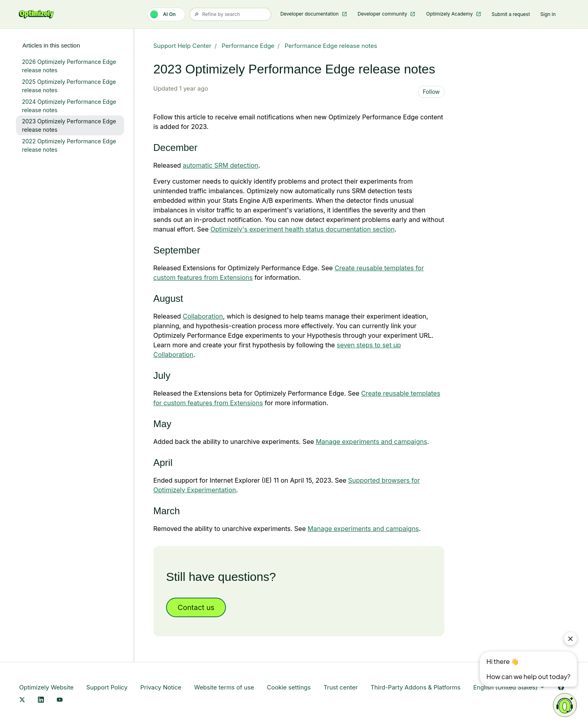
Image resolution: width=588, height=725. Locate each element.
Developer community (383, 14)
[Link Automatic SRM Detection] (221, 165)
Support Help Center (182, 46)
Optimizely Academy (450, 14)
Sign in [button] (548, 14)
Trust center (341, 687)
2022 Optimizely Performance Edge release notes (69, 145)
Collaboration (203, 316)
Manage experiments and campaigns (371, 442)
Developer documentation (310, 14)
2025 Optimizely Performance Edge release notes (69, 86)
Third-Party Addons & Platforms (415, 687)
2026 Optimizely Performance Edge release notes (69, 66)
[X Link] (22, 700)
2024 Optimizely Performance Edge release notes (69, 106)
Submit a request (511, 14)
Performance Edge (248, 46)
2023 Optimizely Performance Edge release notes (69, 125)
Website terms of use (224, 687)
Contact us (196, 607)
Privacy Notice (161, 687)
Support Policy (107, 687)
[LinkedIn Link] (41, 700)
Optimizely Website (46, 687)
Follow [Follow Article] (431, 92)
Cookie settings (289, 687)
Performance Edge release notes (331, 46)
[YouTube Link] (60, 700)
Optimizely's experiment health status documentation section (303, 229)
